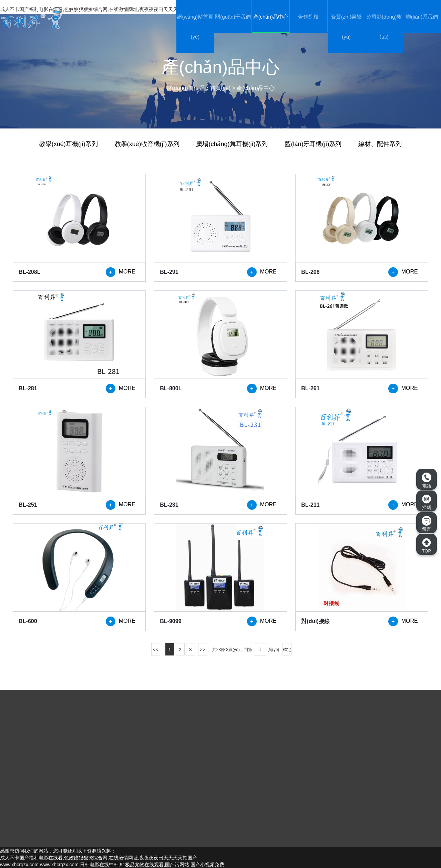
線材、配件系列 (380, 144)
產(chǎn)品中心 (271, 17)
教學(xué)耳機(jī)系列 (69, 144)
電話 (427, 480)
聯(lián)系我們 (422, 17)
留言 (427, 524)
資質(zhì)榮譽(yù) (346, 27)
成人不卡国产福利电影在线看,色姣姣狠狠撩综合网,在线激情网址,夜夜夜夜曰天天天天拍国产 (99, 858)
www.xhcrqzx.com (19, 865)
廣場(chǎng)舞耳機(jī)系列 (232, 144)
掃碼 (427, 502)
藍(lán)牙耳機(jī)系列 (313, 144)
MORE (121, 272)
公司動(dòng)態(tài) (384, 27)
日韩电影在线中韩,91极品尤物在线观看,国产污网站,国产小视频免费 (152, 865)
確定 (287, 650)
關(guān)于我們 (233, 17)
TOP (427, 546)
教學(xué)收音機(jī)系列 (147, 144)
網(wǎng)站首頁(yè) (195, 27)
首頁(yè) (220, 88)
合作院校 (308, 17)
